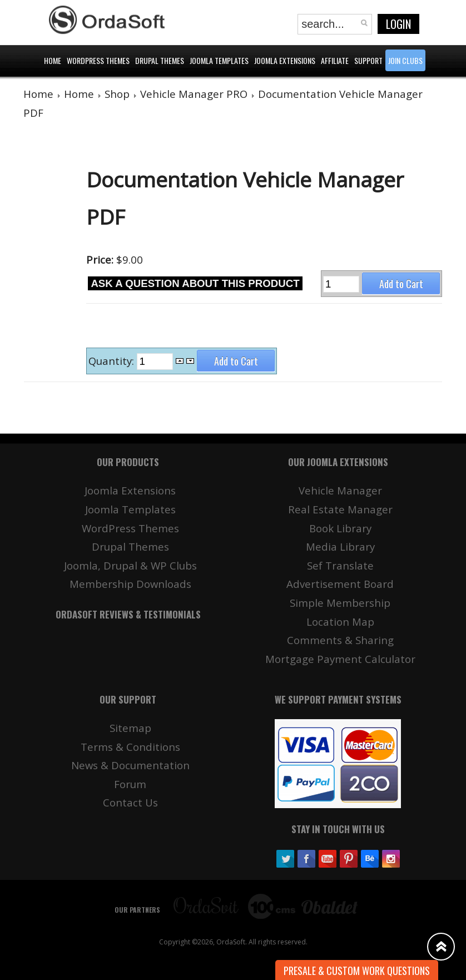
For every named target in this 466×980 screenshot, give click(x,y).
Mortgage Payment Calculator (340, 659)
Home (38, 94)
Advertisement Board (340, 584)
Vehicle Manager (340, 490)
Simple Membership (340, 603)
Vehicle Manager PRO (194, 94)
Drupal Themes (130, 546)
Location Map (340, 622)
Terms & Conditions (130, 747)
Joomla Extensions (130, 490)
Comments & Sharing (340, 640)
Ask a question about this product (195, 283)
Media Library (340, 546)
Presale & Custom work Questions (357, 971)
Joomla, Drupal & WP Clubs (130, 565)
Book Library (340, 528)
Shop (117, 94)
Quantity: (113, 361)
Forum (130, 784)
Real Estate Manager (340, 509)
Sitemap (130, 728)
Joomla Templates (130, 509)
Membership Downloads (130, 584)
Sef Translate (340, 565)
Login (398, 24)
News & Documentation (130, 765)
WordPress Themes (130, 528)
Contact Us (130, 802)
